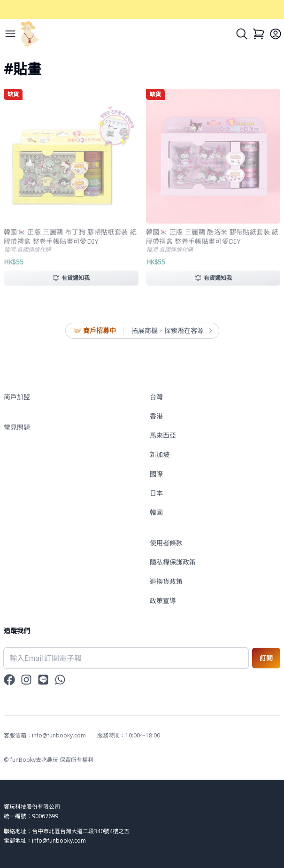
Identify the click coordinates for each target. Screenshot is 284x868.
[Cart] (259, 34)
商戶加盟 (17, 397)
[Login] (276, 34)
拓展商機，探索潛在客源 (171, 331)
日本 (156, 493)
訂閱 (266, 658)
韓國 (156, 512)
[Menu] (10, 34)
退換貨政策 (166, 581)
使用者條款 (166, 543)
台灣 (156, 397)
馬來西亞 (163, 435)
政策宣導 (163, 601)
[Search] (242, 34)
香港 (156, 416)
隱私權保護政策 (173, 562)
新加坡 (160, 454)
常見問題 (17, 427)
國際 (156, 474)
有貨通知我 (71, 278)
